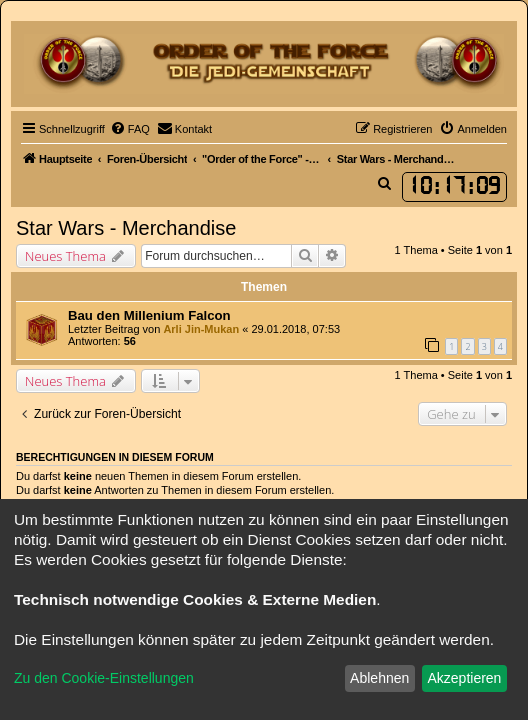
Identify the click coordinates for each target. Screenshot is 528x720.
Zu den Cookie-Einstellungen (104, 678)
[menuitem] (130, 129)
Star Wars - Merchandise (126, 228)
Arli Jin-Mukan (201, 329)
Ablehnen (379, 678)
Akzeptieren (464, 678)
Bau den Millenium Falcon (149, 315)
